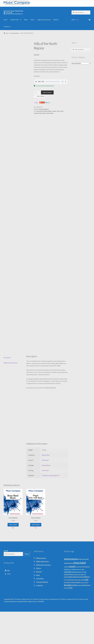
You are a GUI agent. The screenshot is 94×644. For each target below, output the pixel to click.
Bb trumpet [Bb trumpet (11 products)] (71, 595)
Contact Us (7, 27)
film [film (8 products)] (82, 604)
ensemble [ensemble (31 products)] (68, 604)
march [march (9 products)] (65, 612)
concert (54, 111)
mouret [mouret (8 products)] (69, 612)
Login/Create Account (44, 20)
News (33, 20)
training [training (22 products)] (74, 618)
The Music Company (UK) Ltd (51, 508)
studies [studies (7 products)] (82, 615)
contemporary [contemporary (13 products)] (86, 599)
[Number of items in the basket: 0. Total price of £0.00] (7, 606)
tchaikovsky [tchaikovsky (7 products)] (86, 615)
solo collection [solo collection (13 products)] (68, 615)
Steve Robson (46, 498)
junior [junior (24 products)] (70, 609)
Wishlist (56, 20)
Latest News (40, 611)
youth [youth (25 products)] (71, 620)
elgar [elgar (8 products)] (83, 602)
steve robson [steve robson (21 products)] (76, 615)
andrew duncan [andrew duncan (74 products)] (71, 591)
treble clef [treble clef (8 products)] (79, 618)
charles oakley (48, 111)
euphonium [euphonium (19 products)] (75, 604)
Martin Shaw (46, 487)
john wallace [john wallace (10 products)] (81, 607)
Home (6, 20)
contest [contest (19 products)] (66, 602)
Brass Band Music (15, 33)
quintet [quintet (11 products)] (83, 612)
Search (6, 583)
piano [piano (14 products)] (72, 612)
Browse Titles (15, 20)
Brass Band (45, 503)
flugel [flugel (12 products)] (72, 607)
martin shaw (42, 113)
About (26, 20)
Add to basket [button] (13, 557)
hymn (58, 111)
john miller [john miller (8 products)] (76, 607)
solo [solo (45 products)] (87, 612)
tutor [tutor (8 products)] (65, 620)
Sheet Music (45, 493)
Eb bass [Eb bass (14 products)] (74, 602)
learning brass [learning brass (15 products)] (76, 609)
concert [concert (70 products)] (72, 599)
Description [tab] (7, 390)
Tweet (36, 103)
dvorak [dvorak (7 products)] (70, 602)
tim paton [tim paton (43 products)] (68, 617)
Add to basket (47, 92)
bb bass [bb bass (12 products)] (85, 592)
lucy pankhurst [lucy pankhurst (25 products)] (85, 609)
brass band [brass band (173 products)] (80, 595)
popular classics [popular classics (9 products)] (77, 612)
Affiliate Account (41, 590)
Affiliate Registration (42, 594)
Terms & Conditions (42, 614)
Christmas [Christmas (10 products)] (66, 599)
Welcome (39, 604)
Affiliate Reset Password (43, 597)
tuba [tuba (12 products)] (89, 618)
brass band (40, 111)
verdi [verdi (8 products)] (67, 620)
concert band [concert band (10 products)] (79, 599)
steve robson (50, 113)
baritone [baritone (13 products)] (80, 591)
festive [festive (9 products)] (80, 604)
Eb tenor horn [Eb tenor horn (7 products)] (79, 602)
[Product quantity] (37, 92)
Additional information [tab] (11, 395)
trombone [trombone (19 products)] (85, 618)
